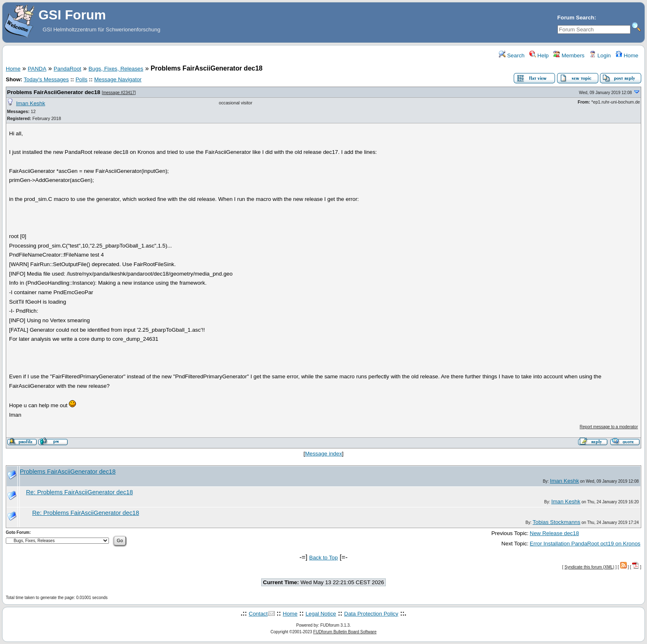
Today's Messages (46, 79)
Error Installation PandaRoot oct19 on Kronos (585, 544)
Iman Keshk (31, 103)
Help (539, 55)
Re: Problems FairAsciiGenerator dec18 (79, 492)
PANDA (37, 69)
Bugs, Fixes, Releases (116, 69)
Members (569, 55)
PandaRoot (67, 69)
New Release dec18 (554, 533)
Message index (323, 454)
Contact (258, 614)
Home (627, 55)
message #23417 (119, 93)
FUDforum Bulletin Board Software (345, 632)
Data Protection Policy (371, 614)
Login (600, 55)
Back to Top (323, 558)
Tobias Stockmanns (557, 522)
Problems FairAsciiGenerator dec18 (54, 92)
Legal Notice (321, 614)
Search (512, 55)
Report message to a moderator (609, 427)
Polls (81, 79)
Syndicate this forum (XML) (589, 567)
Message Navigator (118, 79)
